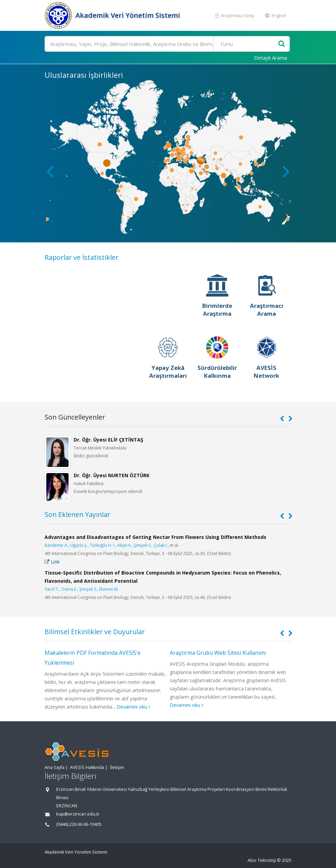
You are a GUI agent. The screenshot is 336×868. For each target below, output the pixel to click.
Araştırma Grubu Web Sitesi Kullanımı (218, 653)
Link (52, 562)
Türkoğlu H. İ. (103, 545)
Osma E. (69, 589)
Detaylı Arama (271, 58)
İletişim (117, 767)
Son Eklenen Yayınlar (77, 514)
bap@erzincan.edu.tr (78, 814)
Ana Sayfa (55, 767)
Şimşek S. (143, 545)
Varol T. (52, 589)
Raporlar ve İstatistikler (81, 257)
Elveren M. (109, 589)
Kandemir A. (56, 545)
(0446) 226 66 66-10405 (79, 824)
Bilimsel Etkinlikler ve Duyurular (95, 632)
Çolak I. (161, 545)
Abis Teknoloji (262, 860)
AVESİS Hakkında (87, 767)
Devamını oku (133, 707)
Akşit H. (124, 545)
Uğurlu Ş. (79, 545)
